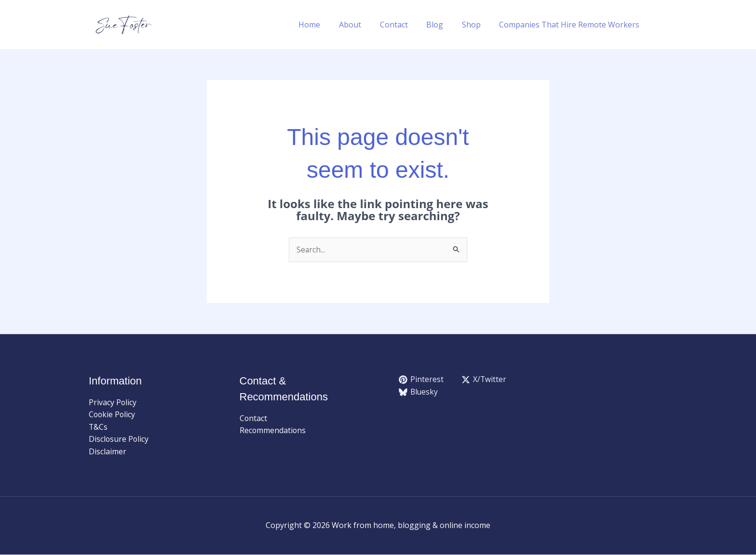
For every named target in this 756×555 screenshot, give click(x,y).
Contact (405, 25)
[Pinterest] (421, 380)
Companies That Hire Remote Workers (571, 25)
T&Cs (98, 427)
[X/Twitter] (484, 380)
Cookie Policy (113, 415)
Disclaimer (108, 452)
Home (327, 25)
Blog (443, 25)
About (364, 25)
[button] (663, 25)
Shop (476, 25)
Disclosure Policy (119, 439)
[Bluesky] (419, 392)
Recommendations (273, 431)
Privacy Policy (113, 402)
